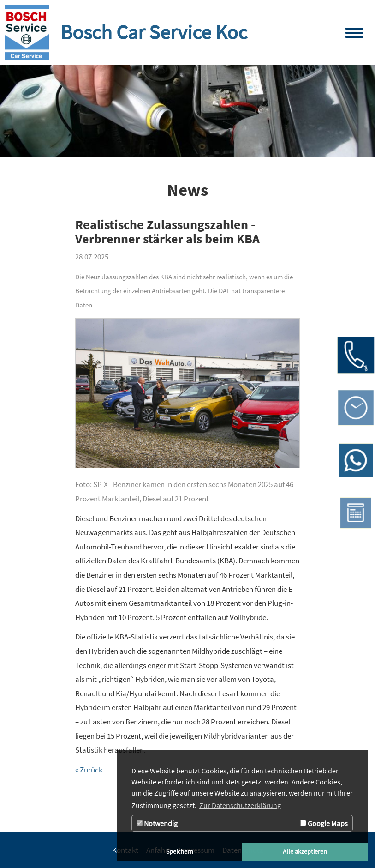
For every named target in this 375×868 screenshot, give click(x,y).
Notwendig (157, 823)
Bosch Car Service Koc (154, 32)
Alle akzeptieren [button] (305, 851)
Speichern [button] (180, 851)
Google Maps (324, 823)
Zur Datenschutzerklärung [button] (240, 805)
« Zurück (89, 770)
